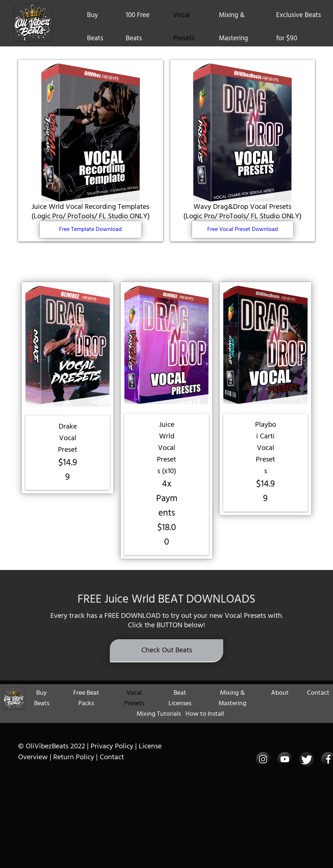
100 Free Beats (138, 27)
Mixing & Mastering (233, 27)
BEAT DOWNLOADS (207, 614)
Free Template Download (90, 230)
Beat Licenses (180, 714)
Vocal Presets (184, 27)
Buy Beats (95, 27)
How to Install (205, 729)
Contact (318, 708)
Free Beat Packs (86, 714)
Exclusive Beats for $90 (299, 27)
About (280, 708)
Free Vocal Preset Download (243, 230)
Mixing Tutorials (159, 729)
